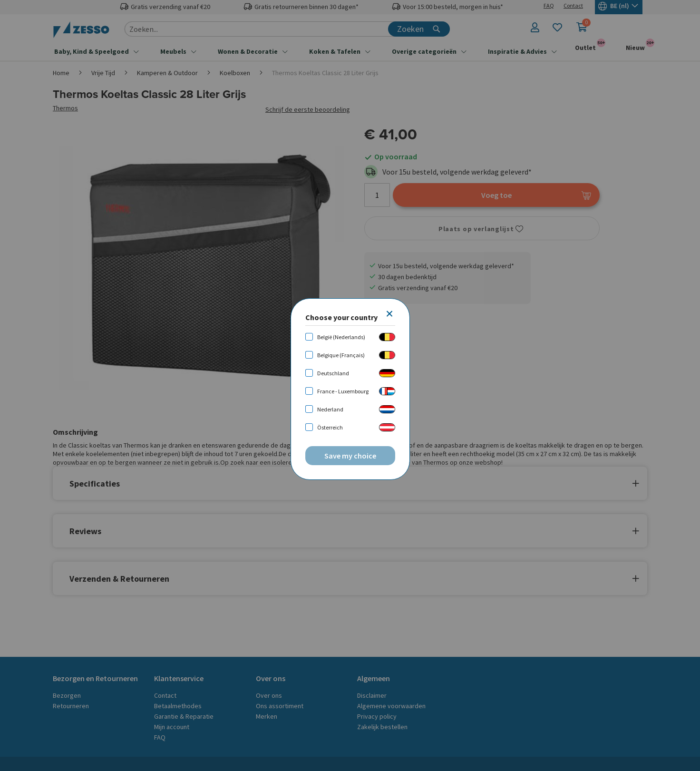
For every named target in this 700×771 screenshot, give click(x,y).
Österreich (330, 427)
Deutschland (333, 373)
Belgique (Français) (341, 355)
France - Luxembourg (343, 391)
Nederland (330, 409)
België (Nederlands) (341, 337)
